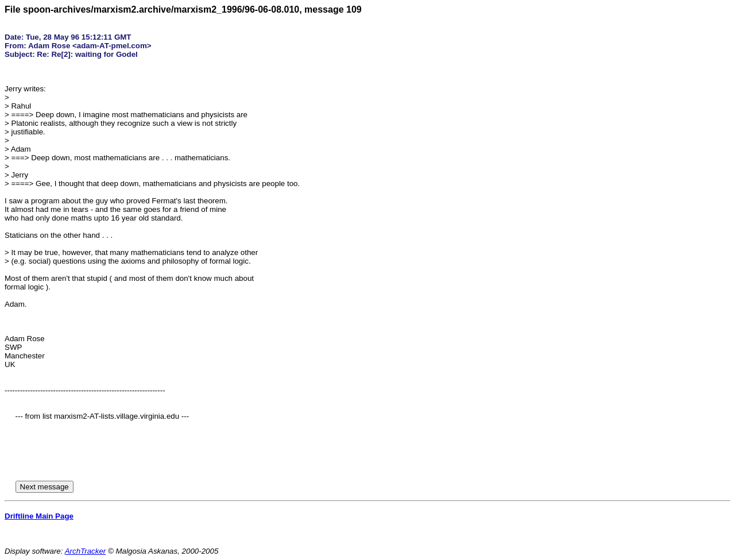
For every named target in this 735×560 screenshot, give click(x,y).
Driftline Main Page (39, 516)
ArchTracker (86, 551)
